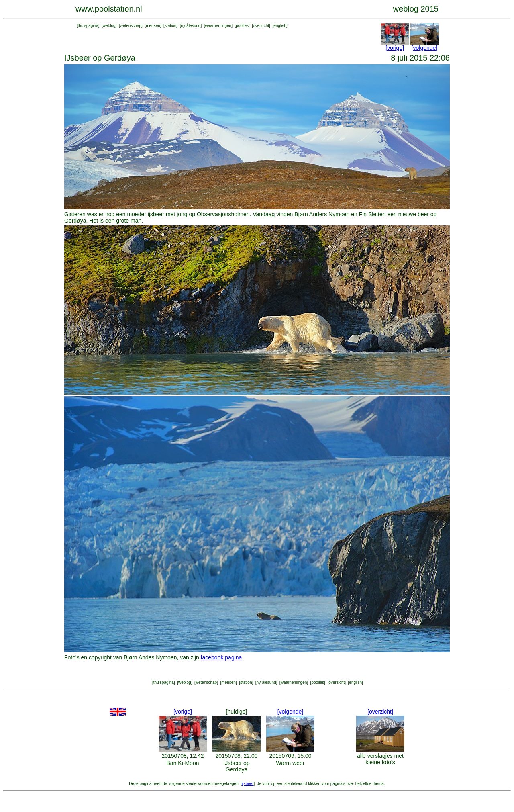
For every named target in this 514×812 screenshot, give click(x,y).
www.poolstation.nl (109, 9)
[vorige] (395, 48)
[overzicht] (380, 712)
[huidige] (237, 712)
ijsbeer (248, 784)
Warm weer (290, 763)
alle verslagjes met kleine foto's (380, 759)
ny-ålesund (191, 26)
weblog (109, 26)
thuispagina (88, 26)
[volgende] (425, 48)
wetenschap (131, 26)
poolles (242, 26)
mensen (153, 26)
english (280, 26)
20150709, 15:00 (290, 756)
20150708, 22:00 (236, 756)
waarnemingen (218, 26)
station (170, 26)
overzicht (261, 26)
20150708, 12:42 (183, 756)
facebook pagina (221, 657)
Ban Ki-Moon (183, 763)
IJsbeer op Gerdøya (236, 766)
